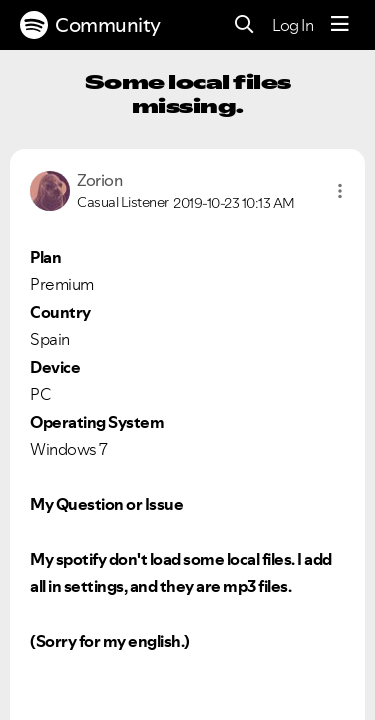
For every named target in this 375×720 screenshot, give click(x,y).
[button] (340, 191)
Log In (292, 25)
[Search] (244, 25)
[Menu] (340, 25)
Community (90, 25)
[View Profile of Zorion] (99, 180)
